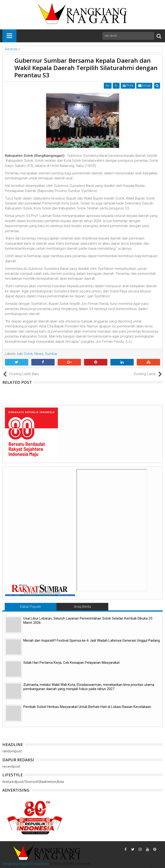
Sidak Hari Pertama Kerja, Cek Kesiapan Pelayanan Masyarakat (71, 663)
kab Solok (25, 354)
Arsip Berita (82, 607)
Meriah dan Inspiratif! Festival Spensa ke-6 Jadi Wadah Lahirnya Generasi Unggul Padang (92, 640)
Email (145, 86)
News (39, 354)
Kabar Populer (31, 607)
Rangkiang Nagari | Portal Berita (26, 864)
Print (128, 86)
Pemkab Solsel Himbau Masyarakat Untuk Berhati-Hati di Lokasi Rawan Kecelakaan (87, 707)
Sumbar (51, 354)
